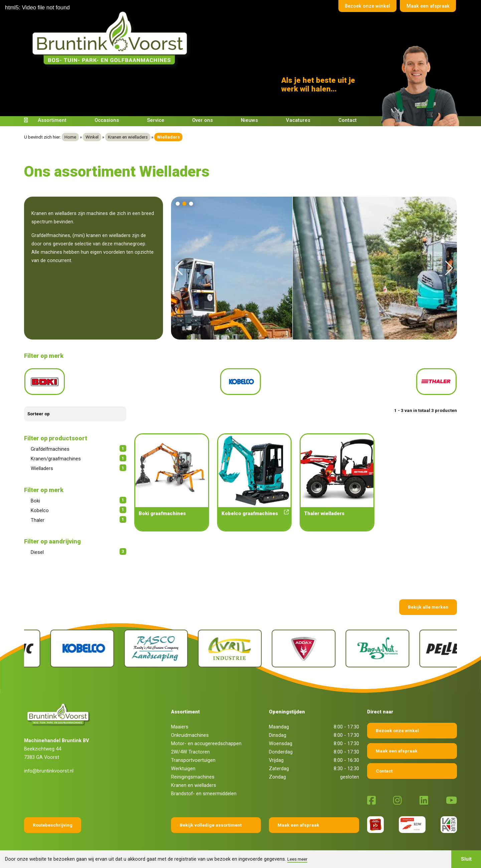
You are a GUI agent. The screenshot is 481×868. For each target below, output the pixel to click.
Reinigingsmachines (193, 774)
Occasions (107, 120)
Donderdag (281, 749)
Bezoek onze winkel (364, 6)
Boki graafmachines (162, 510)
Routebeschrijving (53, 822)
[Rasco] (204, 645)
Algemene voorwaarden (174, 849)
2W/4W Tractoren (190, 749)
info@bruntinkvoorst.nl (49, 768)
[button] (178, 204)
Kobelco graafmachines (255, 510)
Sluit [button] (466, 859)
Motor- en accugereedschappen (206, 740)
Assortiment (52, 120)
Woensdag (281, 740)
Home (70, 137)
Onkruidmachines (190, 732)
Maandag (279, 724)
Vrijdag (276, 757)
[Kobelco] (130, 645)
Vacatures (298, 120)
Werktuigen (183, 766)
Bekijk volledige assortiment (211, 822)
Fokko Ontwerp (312, 849)
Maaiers (180, 724)
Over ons (202, 120)
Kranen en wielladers (128, 137)
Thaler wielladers (324, 510)
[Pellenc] (56, 645)
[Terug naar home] (112, 38)
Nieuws (249, 120)
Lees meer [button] (297, 859)
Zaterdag (279, 766)
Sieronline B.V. (384, 849)
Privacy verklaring (245, 849)
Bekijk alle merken (428, 604)
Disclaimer (212, 849)
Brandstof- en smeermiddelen (204, 791)
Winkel (92, 137)
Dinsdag (278, 732)
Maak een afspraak (427, 6)
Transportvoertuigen (193, 757)
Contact (348, 120)
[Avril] (277, 645)
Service (156, 120)
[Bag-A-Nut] (425, 645)
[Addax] (351, 645)
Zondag (277, 774)
